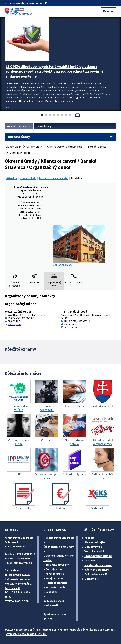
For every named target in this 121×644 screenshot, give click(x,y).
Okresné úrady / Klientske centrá (65, 147)
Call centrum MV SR (96, 574)
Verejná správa (55, 578)
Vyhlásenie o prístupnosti (100, 630)
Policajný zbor (54, 569)
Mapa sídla (76, 630)
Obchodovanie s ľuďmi (98, 556)
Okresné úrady (44, 126)
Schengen (52, 592)
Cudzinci (90, 561)
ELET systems (60, 630)
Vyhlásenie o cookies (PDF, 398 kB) (26, 634)
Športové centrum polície (55, 616)
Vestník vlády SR (94, 551)
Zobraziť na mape (79, 246)
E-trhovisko (92, 579)
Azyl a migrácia (55, 574)
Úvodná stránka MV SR (19, 126)
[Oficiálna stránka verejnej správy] (38, 3)
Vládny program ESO (97, 570)
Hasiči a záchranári (57, 583)
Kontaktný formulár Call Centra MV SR (19, 586)
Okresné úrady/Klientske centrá (59, 558)
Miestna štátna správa (98, 565)
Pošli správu (14, 324)
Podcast (89, 538)
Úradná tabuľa (28, 178)
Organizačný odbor (20, 153)
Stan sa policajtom (96, 542)
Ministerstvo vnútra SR (60, 538)
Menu (109, 11)
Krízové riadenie (56, 587)
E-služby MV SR (93, 547)
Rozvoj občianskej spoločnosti (54, 603)
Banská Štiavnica (97, 147)
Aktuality (12, 178)
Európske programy (58, 565)
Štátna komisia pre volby (59, 547)
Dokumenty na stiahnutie (54, 178)
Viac (8, 107)
